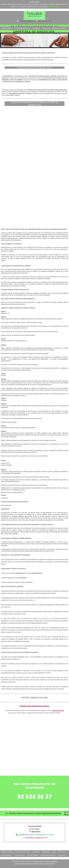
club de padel (19, 855)
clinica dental (7, 855)
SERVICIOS (46, 28)
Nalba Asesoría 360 (58, 711)
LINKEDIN (34, 698)
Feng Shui (52, 864)
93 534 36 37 (24, 835)
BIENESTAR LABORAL (59, 28)
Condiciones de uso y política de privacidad (45, 861)
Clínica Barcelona (43, 864)
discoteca (62, 855)
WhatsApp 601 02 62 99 (43, 835)
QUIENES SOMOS (7, 28)
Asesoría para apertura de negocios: (34, 706)
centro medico (33, 855)
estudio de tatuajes (48, 855)
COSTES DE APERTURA (22, 28)
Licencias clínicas (19, 864)
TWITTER (25, 698)
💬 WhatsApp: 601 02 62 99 (44, 21)
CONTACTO (11, 32)
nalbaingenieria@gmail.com (36, 838)
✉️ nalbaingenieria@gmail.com (26, 21)
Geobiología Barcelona (31, 864)
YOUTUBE (43, 698)
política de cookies (53, 7)
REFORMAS (36, 28)
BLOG (3, 32)
